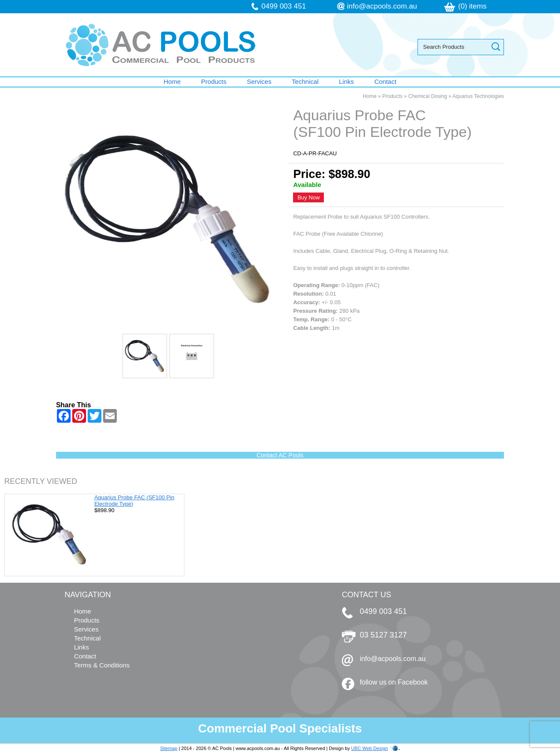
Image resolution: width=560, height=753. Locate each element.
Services (259, 82)
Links (346, 82)
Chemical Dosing (428, 96)
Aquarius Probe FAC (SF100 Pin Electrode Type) (134, 501)
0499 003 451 (284, 6)
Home (172, 82)
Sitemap (169, 748)
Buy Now (308, 197)
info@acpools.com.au (382, 6)
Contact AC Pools (280, 455)
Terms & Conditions (102, 665)
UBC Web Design (370, 748)
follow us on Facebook (394, 682)
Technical (305, 82)
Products (214, 82)
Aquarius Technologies (479, 96)
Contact (385, 82)
